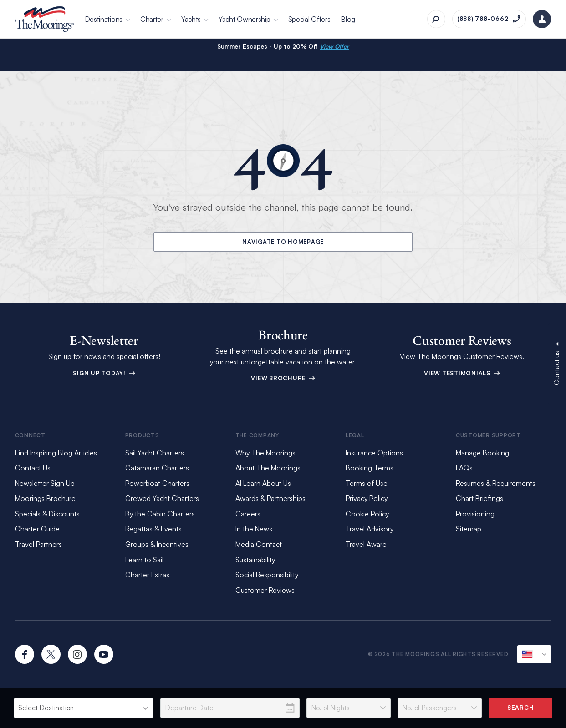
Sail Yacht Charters (155, 453)
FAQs (464, 468)
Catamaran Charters (157, 468)
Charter (152, 19)
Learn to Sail (146, 560)
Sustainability (255, 560)
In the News (254, 529)
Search (521, 708)
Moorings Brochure (45, 498)
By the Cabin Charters (160, 514)
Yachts (191, 19)
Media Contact (259, 544)
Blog (348, 19)
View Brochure (283, 378)
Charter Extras (147, 575)
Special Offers (309, 19)
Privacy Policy (367, 498)
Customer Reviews (265, 590)
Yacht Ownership (245, 19)
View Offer (334, 46)
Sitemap (469, 529)
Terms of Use (367, 483)
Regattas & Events (153, 529)
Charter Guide (37, 529)
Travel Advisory (370, 529)
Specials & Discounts (47, 514)
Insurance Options (374, 453)
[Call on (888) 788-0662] (489, 19)
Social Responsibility (267, 575)
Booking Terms (370, 468)
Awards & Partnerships (270, 498)
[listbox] (84, 708)
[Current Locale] (534, 654)
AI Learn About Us (263, 483)
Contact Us (33, 468)
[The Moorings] (45, 19)
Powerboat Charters (157, 483)
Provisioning (475, 514)
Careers (248, 514)
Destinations (104, 19)
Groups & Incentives (157, 544)
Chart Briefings (479, 498)
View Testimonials (462, 373)
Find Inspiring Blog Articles (56, 453)
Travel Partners (38, 544)
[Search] (436, 19)
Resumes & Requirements (496, 483)
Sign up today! (104, 373)
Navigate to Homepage (283, 242)
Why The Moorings (265, 453)
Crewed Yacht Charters (162, 498)
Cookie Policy (367, 514)
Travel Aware (366, 544)
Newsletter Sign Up (45, 483)
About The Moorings (268, 468)
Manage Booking (482, 453)
